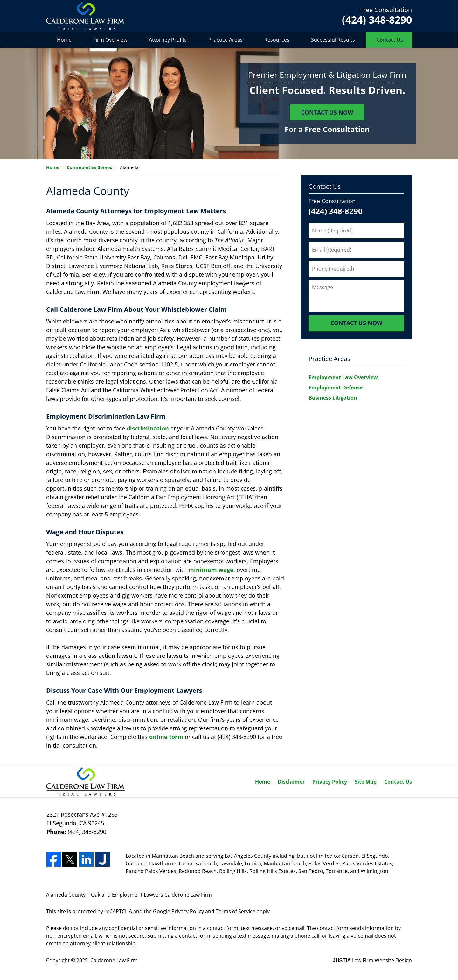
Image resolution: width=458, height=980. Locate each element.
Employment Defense (336, 387)
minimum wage (211, 570)
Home (64, 40)
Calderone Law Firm (114, 960)
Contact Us (390, 40)
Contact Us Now (327, 112)
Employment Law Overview (343, 377)
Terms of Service (236, 911)
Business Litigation (333, 398)
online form (166, 737)
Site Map (366, 782)
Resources (277, 40)
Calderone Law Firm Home (85, 16)
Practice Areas (226, 40)
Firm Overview (110, 40)
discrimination (148, 428)
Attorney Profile (168, 40)
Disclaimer (291, 782)
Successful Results (333, 40)
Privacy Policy (330, 782)
